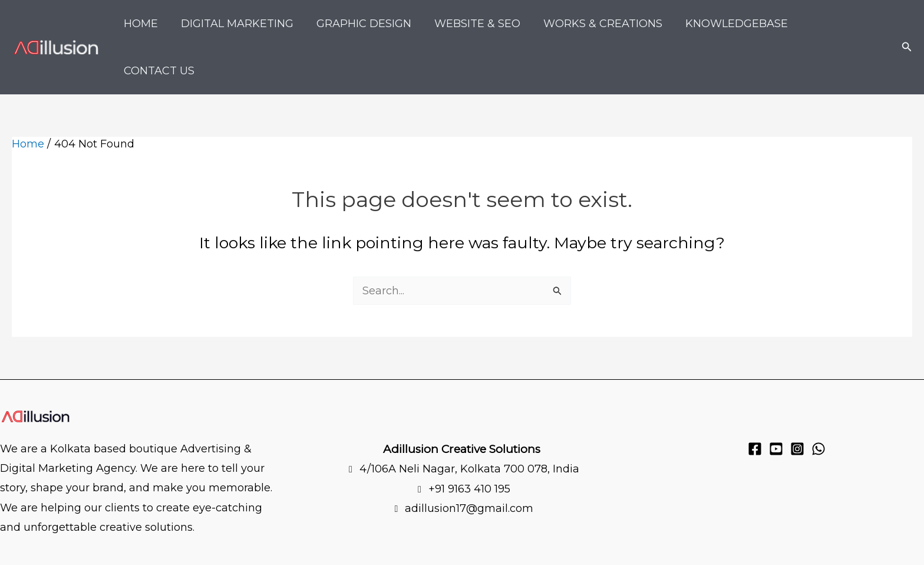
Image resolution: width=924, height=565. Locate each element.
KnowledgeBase (736, 24)
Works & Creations (604, 24)
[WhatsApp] (819, 402)
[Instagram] (797, 402)
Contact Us (844, 24)
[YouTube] (776, 402)
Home (149, 24)
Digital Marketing (244, 24)
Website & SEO (480, 24)
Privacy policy (122, 550)
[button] (907, 24)
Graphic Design (369, 24)
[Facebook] (755, 402)
